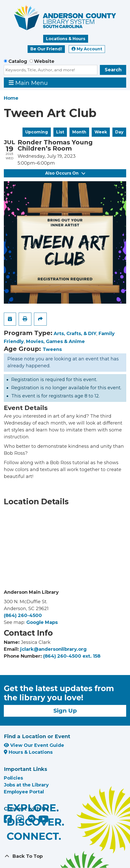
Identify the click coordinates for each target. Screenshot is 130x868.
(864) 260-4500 (23, 615)
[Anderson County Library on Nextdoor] (32, 818)
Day (119, 132)
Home (11, 98)
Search (113, 70)
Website (44, 61)
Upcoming (37, 132)
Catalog (18, 61)
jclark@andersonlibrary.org (53, 649)
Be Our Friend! (46, 49)
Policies (13, 778)
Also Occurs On (65, 173)
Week (101, 132)
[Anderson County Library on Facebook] (9, 821)
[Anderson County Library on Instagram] (21, 821)
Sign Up (65, 711)
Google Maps (42, 622)
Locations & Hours (66, 39)
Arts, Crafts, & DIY (75, 334)
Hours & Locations (28, 752)
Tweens (52, 349)
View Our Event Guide (34, 745)
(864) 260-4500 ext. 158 (72, 656)
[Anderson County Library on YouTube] (44, 821)
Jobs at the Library (26, 785)
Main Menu (28, 83)
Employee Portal (24, 792)
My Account (87, 49)
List (60, 132)
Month (79, 132)
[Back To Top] (65, 856)
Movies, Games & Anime (55, 341)
